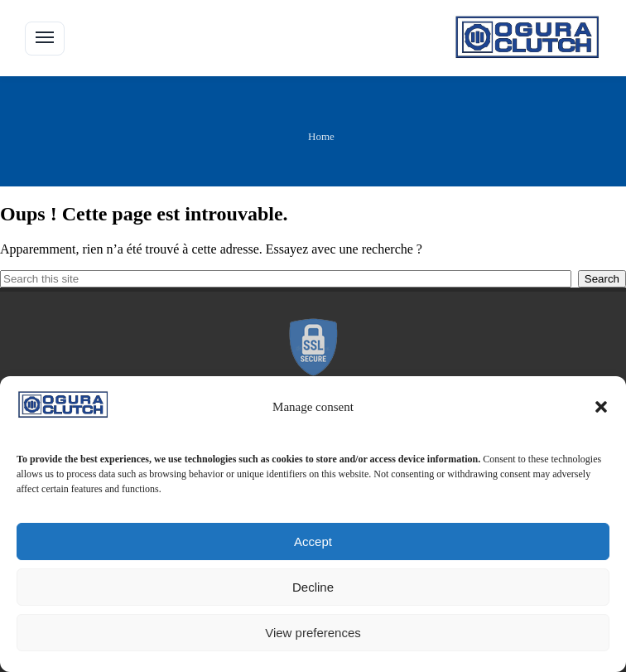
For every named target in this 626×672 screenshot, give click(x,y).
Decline (313, 587)
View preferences (313, 633)
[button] (601, 407)
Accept (313, 541)
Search (602, 279)
